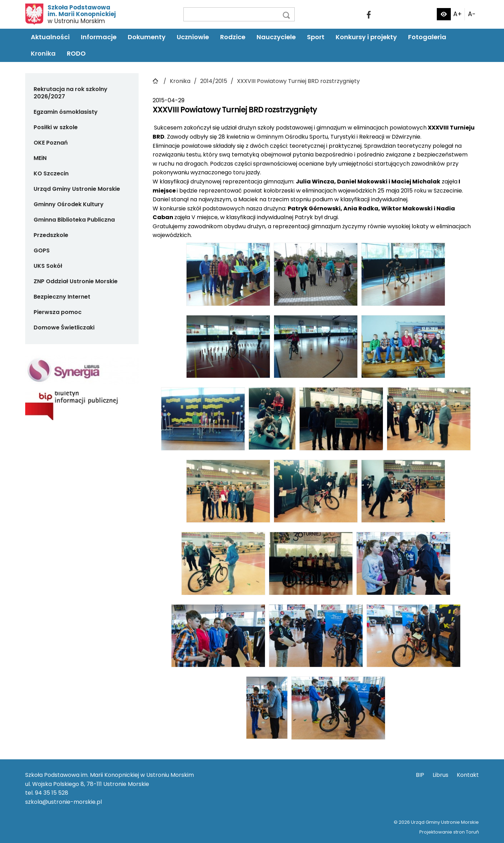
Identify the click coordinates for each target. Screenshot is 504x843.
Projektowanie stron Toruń (449, 832)
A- (472, 14)
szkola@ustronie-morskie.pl (64, 802)
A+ (458, 14)
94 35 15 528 (52, 793)
